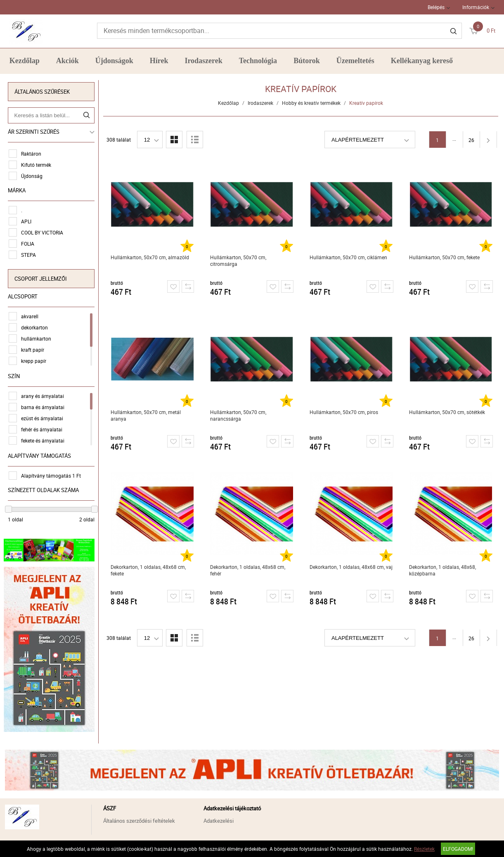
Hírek (159, 61)
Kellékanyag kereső (422, 61)
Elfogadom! (458, 849)
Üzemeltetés (355, 61)
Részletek (424, 849)
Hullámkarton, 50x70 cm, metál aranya (146, 415)
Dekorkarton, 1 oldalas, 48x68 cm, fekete (148, 570)
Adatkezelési (219, 819)
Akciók (67, 61)
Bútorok (307, 61)
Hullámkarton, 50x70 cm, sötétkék (447, 412)
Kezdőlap (25, 61)
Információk (476, 7)
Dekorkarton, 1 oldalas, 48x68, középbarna (443, 570)
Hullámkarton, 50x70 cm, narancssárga (239, 415)
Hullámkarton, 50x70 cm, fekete (445, 257)
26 (472, 140)
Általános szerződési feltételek (139, 819)
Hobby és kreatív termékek (312, 103)
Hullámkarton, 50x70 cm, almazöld (150, 257)
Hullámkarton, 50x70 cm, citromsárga (239, 260)
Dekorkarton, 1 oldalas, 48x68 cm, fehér (248, 570)
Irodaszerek (203, 61)
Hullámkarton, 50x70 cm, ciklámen (349, 257)
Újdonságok (114, 61)
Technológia (258, 61)
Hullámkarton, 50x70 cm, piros (344, 412)
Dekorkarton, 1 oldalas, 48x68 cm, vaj (351, 567)
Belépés (436, 7)
